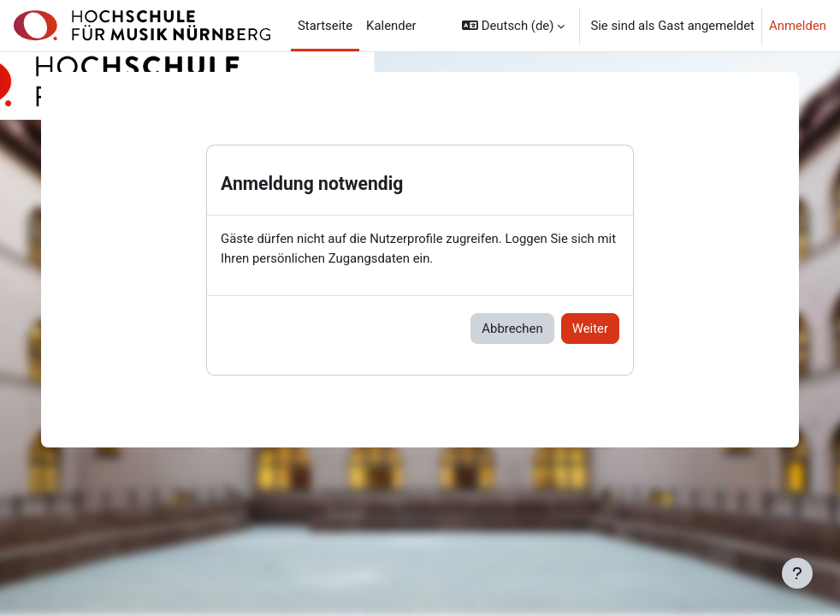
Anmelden (798, 26)
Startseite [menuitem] (325, 26)
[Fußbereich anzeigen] (797, 573)
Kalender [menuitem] (391, 26)
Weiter (590, 329)
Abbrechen (512, 329)
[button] (513, 26)
